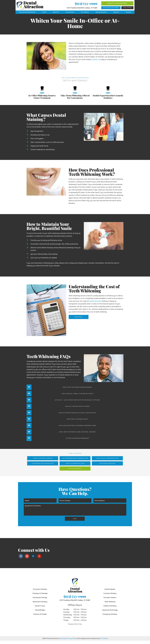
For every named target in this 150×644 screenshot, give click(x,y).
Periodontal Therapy (40, 601)
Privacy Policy (72, 642)
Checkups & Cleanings (40, 597)
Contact (128, 12)
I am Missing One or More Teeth (43, 467)
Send (75, 522)
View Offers (127, 8)
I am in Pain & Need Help (107, 467)
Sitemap (63, 642)
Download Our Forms (111, 8)
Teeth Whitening (110, 605)
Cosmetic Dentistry (110, 597)
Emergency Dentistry (110, 617)
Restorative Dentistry (40, 605)
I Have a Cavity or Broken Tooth (107, 462)
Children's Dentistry (110, 609)
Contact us (96, 63)
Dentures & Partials (40, 617)
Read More (79, 320)
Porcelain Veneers (110, 601)
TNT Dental (104, 642)
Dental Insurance (101, 12)
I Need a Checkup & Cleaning (43, 462)
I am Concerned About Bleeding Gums (75, 462)
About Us (56, 12)
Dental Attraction (95, 304)
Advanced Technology (110, 613)
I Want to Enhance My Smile (75, 467)
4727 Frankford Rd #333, (75, 604)
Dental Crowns (40, 609)
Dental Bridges (40, 613)
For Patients (85, 12)
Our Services (70, 12)
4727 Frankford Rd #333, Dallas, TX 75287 (82, 8)
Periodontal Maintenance (27, 12)
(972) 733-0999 (86, 3)
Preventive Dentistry (40, 593)
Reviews (116, 12)
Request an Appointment (117, 3)
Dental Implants (110, 593)
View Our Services (75, 472)
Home (44, 12)
